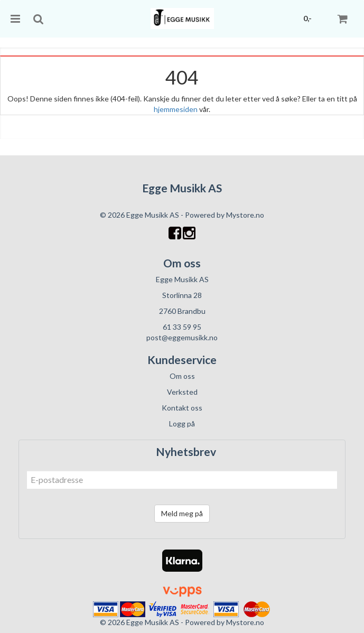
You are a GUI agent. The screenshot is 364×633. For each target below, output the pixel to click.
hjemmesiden (176, 109)
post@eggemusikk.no (182, 337)
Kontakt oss (182, 408)
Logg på (182, 423)
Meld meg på (182, 513)
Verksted (182, 392)
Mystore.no (245, 215)
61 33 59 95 (182, 327)
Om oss (182, 376)
